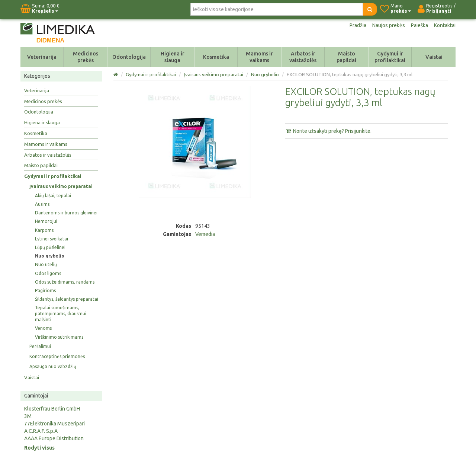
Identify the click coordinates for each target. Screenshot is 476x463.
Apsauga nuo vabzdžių (53, 366)
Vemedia (205, 234)
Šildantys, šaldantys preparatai (67, 299)
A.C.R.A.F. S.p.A (41, 431)
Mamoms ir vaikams (259, 57)
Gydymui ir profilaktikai (390, 57)
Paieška (419, 25)
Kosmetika (216, 57)
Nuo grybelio (50, 256)
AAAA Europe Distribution (54, 438)
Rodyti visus (39, 448)
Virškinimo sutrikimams (59, 337)
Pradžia (358, 25)
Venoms (43, 328)
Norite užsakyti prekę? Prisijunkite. (328, 131)
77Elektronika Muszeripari (54, 424)
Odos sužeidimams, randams (65, 282)
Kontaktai (445, 25)
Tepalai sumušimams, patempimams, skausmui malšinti (61, 314)
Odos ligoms (48, 273)
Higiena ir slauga (173, 57)
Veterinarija (42, 57)
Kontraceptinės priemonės (57, 356)
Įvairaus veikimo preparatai (61, 186)
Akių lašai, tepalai (53, 196)
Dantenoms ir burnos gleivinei (66, 213)
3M (28, 416)
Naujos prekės (389, 25)
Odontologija (129, 57)
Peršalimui (40, 346)
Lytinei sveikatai (52, 239)
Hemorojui (46, 221)
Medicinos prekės (86, 57)
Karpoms (44, 230)
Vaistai (434, 57)
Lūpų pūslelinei (50, 247)
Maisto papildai (346, 57)
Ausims (42, 204)
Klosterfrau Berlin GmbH (52, 409)
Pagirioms (45, 290)
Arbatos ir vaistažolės (303, 57)
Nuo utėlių (46, 264)
